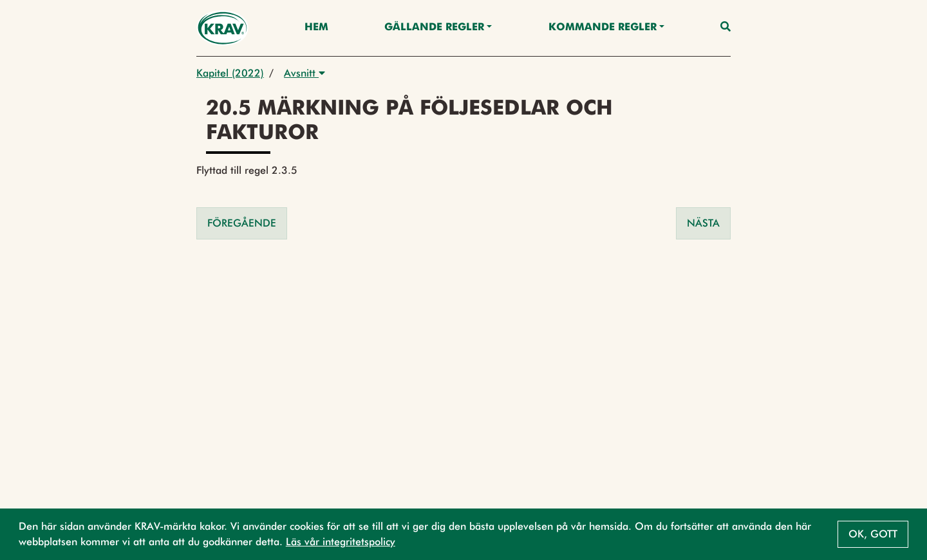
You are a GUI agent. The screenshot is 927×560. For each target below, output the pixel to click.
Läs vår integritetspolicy (341, 542)
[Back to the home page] (222, 28)
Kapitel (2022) (230, 73)
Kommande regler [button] (603, 28)
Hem (316, 28)
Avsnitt (304, 73)
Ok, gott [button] (873, 534)
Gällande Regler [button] (434, 28)
